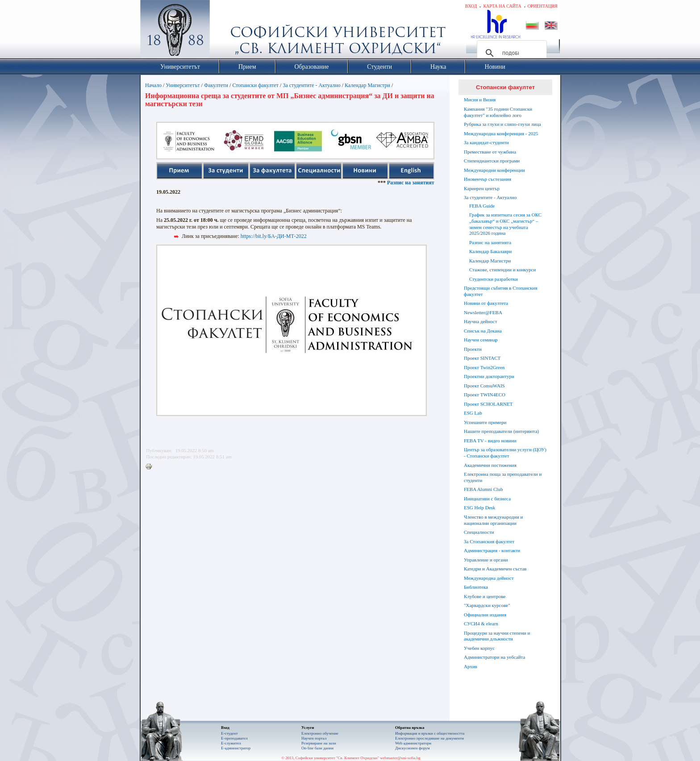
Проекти (473, 349)
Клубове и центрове (485, 596)
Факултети (216, 85)
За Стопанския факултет (489, 541)
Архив (471, 666)
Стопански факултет (255, 85)
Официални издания (485, 615)
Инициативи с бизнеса (487, 499)
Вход (471, 6)
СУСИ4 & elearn (481, 624)
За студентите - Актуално (311, 85)
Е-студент (229, 733)
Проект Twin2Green (484, 367)
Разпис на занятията (429, 183)
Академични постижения (490, 465)
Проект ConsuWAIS (484, 386)
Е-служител (231, 743)
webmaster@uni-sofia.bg (400, 758)
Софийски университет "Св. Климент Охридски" (225, 31)
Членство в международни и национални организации (493, 520)
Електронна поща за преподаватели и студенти (503, 477)
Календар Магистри (367, 85)
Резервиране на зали (319, 743)
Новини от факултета (486, 303)
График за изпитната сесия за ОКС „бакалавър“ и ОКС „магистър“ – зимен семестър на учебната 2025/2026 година (505, 224)
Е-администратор (236, 748)
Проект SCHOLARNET (488, 404)
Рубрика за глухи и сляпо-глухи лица (502, 124)
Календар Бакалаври (490, 251)
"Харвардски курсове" (487, 605)
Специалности (479, 532)
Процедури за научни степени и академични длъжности (497, 636)
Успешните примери (485, 422)
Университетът (183, 85)
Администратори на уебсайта (494, 657)
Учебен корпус (479, 648)
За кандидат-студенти (486, 142)
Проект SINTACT (482, 358)
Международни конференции (494, 170)
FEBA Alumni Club (483, 489)
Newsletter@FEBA (483, 312)
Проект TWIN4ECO (485, 395)
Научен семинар (481, 340)
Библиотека (476, 587)
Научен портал (314, 738)
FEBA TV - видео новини (490, 441)
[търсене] (510, 53)
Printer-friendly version (151, 467)
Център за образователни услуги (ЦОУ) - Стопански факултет (505, 453)
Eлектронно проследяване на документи (429, 738)
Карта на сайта (502, 6)
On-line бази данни (317, 748)
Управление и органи (486, 560)
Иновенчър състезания (487, 179)
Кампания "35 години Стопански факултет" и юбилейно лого (498, 112)
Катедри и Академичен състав (495, 569)
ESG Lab (473, 413)
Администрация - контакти (492, 550)
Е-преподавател (234, 738)
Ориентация (543, 6)
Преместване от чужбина (490, 152)
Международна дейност (489, 578)
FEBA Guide (482, 206)
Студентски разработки (494, 279)
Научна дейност (481, 321)
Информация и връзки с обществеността (430, 733)
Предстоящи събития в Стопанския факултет (500, 291)
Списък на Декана (483, 331)
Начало (153, 85)
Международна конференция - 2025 (501, 133)
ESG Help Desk (479, 507)
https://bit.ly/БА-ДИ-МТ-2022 (274, 236)
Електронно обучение (320, 733)
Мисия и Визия (480, 100)
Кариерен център (482, 188)
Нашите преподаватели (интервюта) (501, 431)
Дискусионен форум (412, 748)
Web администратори (413, 743)
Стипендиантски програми (492, 161)
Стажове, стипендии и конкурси (502, 270)
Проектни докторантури (489, 376)
